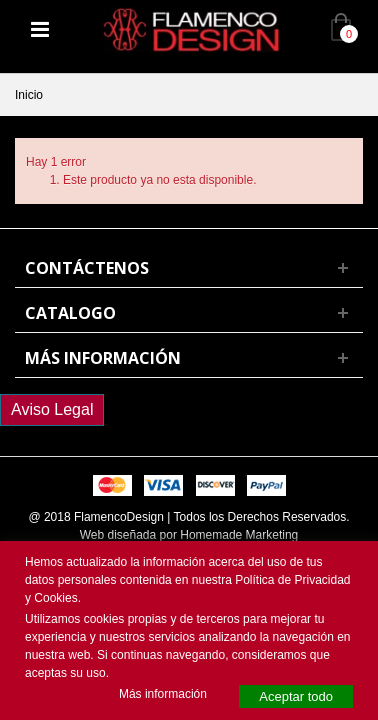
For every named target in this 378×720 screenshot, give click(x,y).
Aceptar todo (296, 696)
